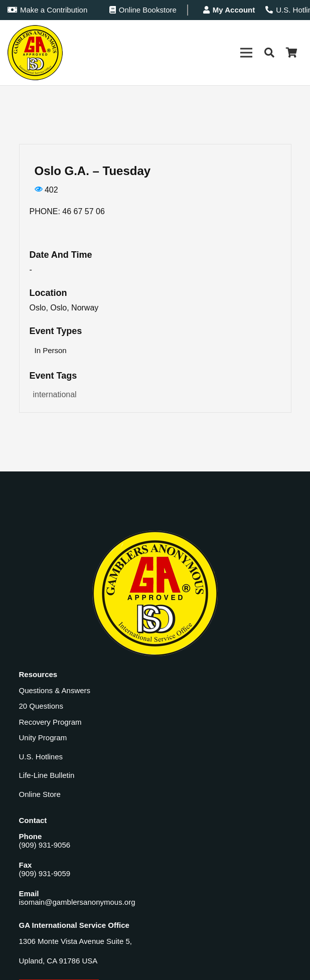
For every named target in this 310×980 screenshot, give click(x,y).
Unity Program (43, 738)
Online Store (40, 794)
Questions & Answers (55, 690)
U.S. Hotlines (41, 757)
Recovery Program (50, 722)
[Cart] (291, 53)
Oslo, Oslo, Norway (64, 308)
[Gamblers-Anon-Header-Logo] (35, 53)
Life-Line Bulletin (47, 775)
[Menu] (246, 53)
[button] (269, 53)
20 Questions (41, 706)
